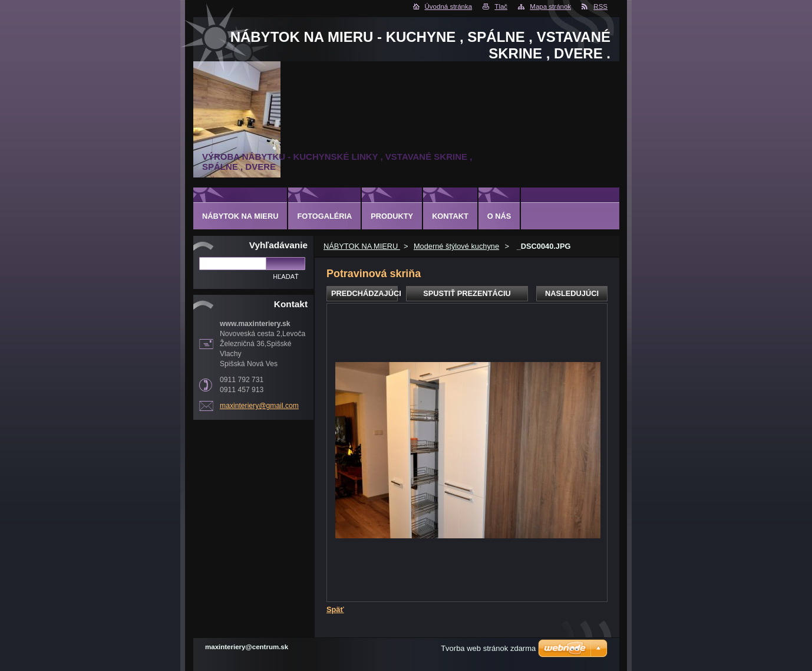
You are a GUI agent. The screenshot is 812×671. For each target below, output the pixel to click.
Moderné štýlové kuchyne (456, 246)
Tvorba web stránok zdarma (488, 648)
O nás (499, 216)
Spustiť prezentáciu (467, 293)
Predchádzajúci (364, 293)
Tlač (501, 6)
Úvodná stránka (449, 6)
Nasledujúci (572, 293)
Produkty (392, 216)
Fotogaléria (324, 216)
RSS (600, 6)
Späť (335, 609)
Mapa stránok (550, 6)
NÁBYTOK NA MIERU (362, 246)
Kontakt (450, 216)
